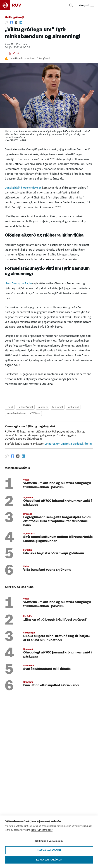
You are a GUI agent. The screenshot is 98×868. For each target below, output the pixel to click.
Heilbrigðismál (14, 18)
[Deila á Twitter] (16, 22)
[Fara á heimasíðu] (14, 5)
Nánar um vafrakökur (42, 833)
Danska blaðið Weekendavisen (23, 188)
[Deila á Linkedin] (21, 22)
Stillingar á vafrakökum (49, 844)
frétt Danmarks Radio (19, 283)
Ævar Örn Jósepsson (16, 44)
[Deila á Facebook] (11, 22)
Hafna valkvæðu (49, 853)
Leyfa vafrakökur (49, 862)
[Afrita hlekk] (6, 22)
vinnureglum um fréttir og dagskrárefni (68, 444)
